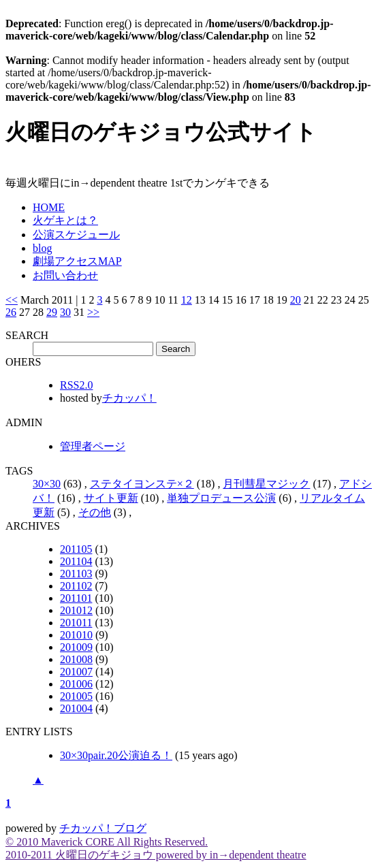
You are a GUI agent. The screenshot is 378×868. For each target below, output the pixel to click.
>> (93, 312)
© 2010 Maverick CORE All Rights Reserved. (107, 842)
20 (296, 300)
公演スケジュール (76, 235)
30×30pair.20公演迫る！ (116, 755)
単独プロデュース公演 (221, 498)
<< (12, 300)
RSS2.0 (76, 385)
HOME (49, 207)
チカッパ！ (129, 398)
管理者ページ (93, 446)
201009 (76, 647)
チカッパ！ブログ (103, 828)
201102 (76, 586)
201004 (76, 708)
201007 (76, 672)
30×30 (47, 484)
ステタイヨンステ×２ (142, 484)
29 (52, 312)
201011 (76, 623)
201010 (76, 635)
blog (42, 248)
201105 (76, 549)
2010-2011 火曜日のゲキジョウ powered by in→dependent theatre (156, 855)
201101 (76, 598)
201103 (76, 574)
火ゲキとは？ (65, 220)
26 (11, 312)
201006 (76, 684)
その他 (95, 512)
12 (187, 300)
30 (65, 312)
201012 (76, 610)
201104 (76, 561)
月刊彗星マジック (266, 484)
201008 (76, 659)
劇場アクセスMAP (77, 261)
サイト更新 (111, 498)
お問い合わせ (65, 275)
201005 (76, 696)
